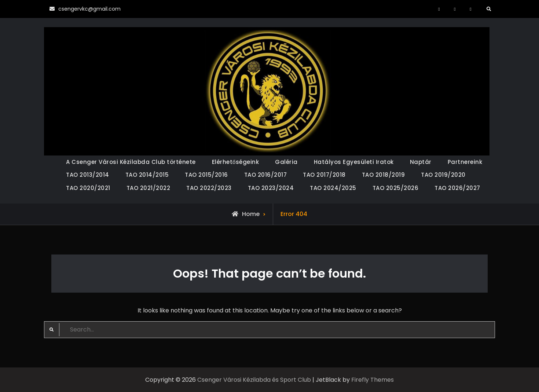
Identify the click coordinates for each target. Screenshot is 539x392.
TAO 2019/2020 (443, 175)
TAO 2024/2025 (333, 188)
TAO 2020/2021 (88, 188)
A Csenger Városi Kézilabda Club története (131, 162)
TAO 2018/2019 (384, 175)
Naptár (421, 162)
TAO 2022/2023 (209, 188)
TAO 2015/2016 (206, 175)
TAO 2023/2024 (271, 188)
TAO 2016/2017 (266, 175)
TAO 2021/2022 (148, 188)
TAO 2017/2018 (324, 175)
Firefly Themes (373, 380)
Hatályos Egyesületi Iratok (354, 162)
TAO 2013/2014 (88, 175)
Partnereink (465, 162)
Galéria (286, 162)
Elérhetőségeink (236, 162)
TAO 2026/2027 (457, 188)
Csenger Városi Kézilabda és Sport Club (254, 380)
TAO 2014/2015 (147, 175)
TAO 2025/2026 (396, 188)
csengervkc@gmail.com (89, 9)
